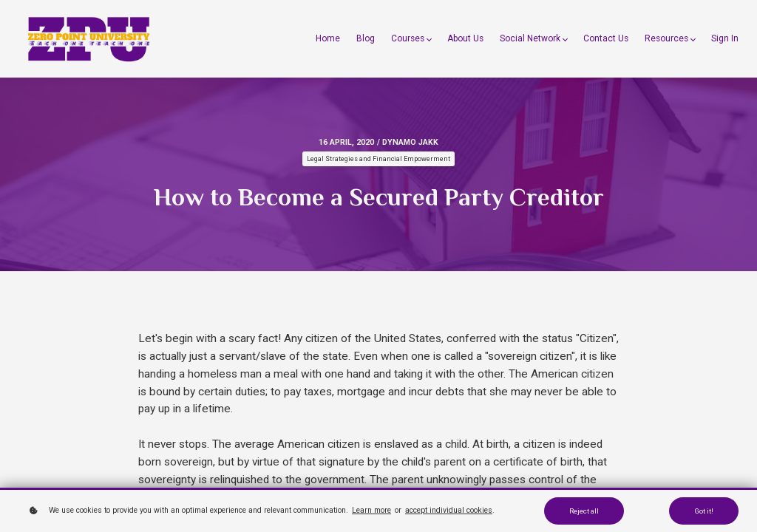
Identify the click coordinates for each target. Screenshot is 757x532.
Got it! (704, 511)
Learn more (371, 510)
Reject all (584, 511)
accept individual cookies (449, 510)
